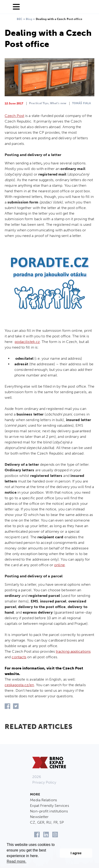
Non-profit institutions (49, 811)
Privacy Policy (44, 782)
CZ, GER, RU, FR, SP (47, 822)
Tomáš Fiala (81, 103)
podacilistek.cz (27, 342)
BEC (20, 19)
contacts (19, 657)
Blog (29, 19)
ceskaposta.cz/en (19, 685)
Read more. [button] (17, 861)
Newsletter (39, 817)
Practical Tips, (39, 103)
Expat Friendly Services (49, 806)
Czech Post (14, 116)
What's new (58, 103)
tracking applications (73, 651)
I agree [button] (76, 853)
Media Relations (43, 800)
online (59, 565)
